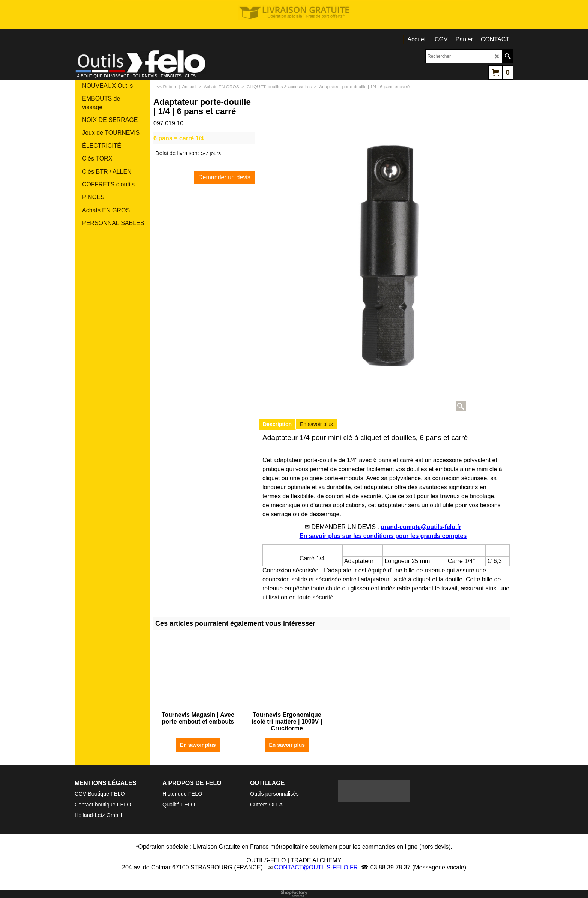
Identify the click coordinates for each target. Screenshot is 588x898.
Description (277, 424)
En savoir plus (316, 424)
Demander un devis (224, 177)
